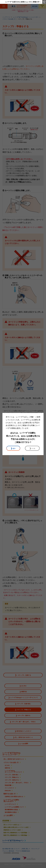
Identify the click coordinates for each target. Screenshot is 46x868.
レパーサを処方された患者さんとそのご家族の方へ (23, 2)
